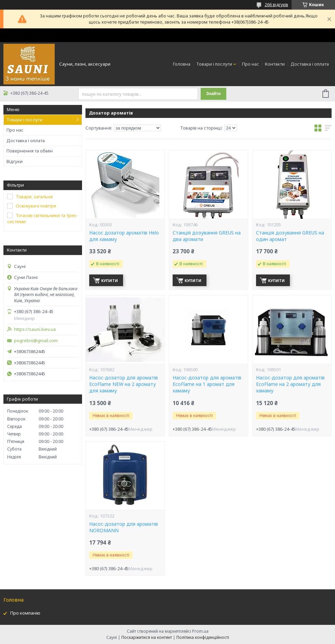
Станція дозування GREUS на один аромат (290, 236)
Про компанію (25, 613)
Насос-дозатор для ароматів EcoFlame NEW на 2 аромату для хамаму (124, 384)
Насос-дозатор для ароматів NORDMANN (124, 527)
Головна (182, 64)
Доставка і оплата (310, 64)
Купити (110, 280)
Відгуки (15, 161)
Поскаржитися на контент (147, 637)
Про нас (251, 64)
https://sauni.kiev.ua (35, 329)
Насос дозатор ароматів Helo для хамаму (124, 236)
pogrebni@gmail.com (36, 341)
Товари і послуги (214, 64)
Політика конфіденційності (203, 637)
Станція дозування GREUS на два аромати (207, 236)
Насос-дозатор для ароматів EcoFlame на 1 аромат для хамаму (207, 384)
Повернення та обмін (30, 151)
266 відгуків (276, 5)
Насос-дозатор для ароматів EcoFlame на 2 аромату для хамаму (290, 384)
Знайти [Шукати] (213, 94)
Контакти (275, 64)
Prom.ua (200, 631)
